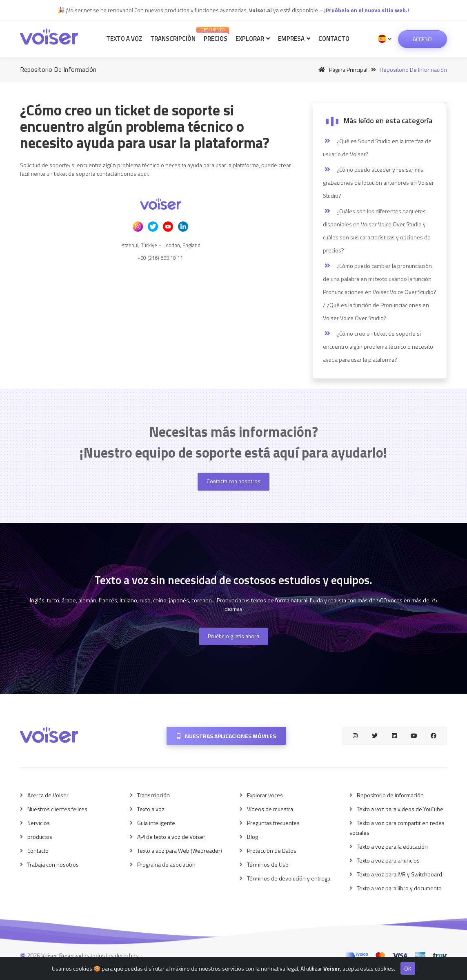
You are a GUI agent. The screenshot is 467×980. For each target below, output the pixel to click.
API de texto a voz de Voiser (171, 837)
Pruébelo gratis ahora (233, 636)
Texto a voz (124, 39)
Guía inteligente (156, 823)
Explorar (253, 39)
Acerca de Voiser (48, 795)
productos (40, 837)
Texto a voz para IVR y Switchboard (399, 874)
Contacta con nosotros (233, 481)
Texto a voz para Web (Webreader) (180, 851)
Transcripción (173, 39)
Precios (214, 35)
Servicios (39, 823)
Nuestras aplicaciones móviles (226, 736)
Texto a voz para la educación (392, 846)
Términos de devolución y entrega (289, 878)
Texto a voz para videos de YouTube (400, 809)
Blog (252, 837)
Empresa (294, 39)
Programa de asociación (166, 864)
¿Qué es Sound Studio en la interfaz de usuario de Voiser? (377, 147)
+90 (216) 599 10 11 (160, 258)
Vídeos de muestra (270, 809)
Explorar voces (265, 795)
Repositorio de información (390, 795)
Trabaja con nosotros (53, 864)
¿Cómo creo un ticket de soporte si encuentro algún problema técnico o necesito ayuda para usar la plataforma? (378, 346)
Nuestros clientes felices (57, 809)
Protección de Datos (272, 851)
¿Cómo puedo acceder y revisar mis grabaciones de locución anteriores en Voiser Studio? (378, 183)
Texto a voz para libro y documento (399, 888)
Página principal (341, 70)
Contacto (334, 39)
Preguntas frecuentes (273, 823)
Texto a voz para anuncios (388, 860)
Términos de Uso (268, 864)
